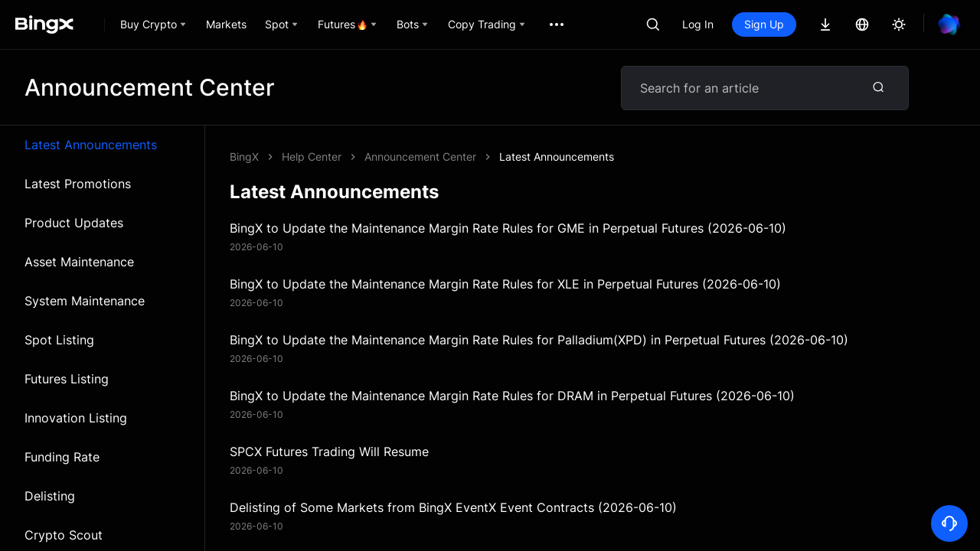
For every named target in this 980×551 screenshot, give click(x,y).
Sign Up (764, 24)
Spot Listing (59, 340)
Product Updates (74, 223)
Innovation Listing (76, 418)
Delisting (50, 496)
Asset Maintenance (79, 262)
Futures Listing (67, 379)
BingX (244, 156)
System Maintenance (85, 301)
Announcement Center (420, 156)
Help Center (312, 156)
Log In (698, 24)
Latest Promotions (78, 184)
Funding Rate (62, 457)
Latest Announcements (91, 145)
